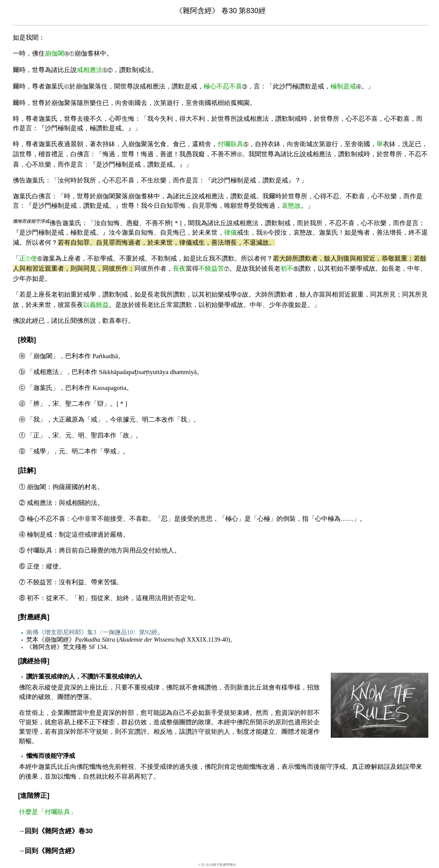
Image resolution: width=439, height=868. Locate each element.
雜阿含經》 (201, 11)
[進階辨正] (34, 796)
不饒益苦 (211, 268)
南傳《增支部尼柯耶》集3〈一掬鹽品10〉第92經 (92, 632)
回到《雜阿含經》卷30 (59, 831)
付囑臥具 (230, 144)
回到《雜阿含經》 (52, 851)
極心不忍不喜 (223, 86)
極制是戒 (343, 86)
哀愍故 (291, 205)
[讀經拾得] (34, 661)
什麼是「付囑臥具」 (48, 812)
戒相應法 (90, 70)
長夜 (179, 268)
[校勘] (27, 340)
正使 (28, 258)
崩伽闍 (54, 53)
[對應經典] (34, 617)
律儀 (230, 232)
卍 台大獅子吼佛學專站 (219, 865)
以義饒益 (96, 305)
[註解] (27, 470)
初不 (287, 268)
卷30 (229, 11)
